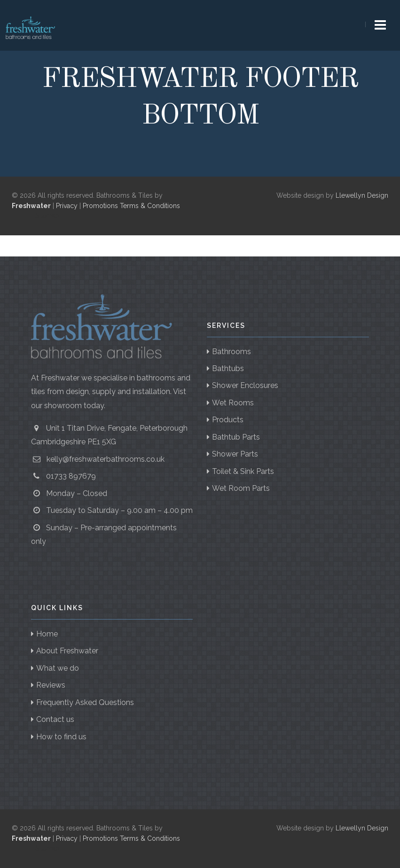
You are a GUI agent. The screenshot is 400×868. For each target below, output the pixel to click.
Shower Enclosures (245, 385)
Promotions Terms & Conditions (131, 206)
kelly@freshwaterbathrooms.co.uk (106, 459)
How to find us (61, 737)
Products (228, 420)
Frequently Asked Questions (85, 702)
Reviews (51, 685)
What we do (58, 668)
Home (47, 634)
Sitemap (47, 216)
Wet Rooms (233, 403)
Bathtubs (228, 368)
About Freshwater (67, 651)
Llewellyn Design (362, 195)
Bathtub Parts (236, 437)
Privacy (67, 206)
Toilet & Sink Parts (243, 471)
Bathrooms (231, 352)
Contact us (55, 719)
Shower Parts (235, 454)
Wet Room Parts (241, 488)
